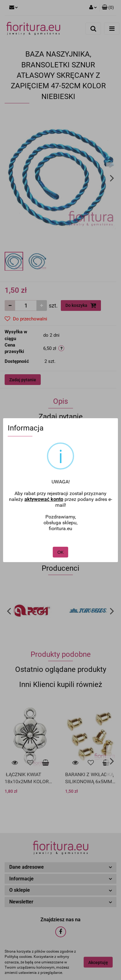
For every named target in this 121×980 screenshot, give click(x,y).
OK (60, 552)
